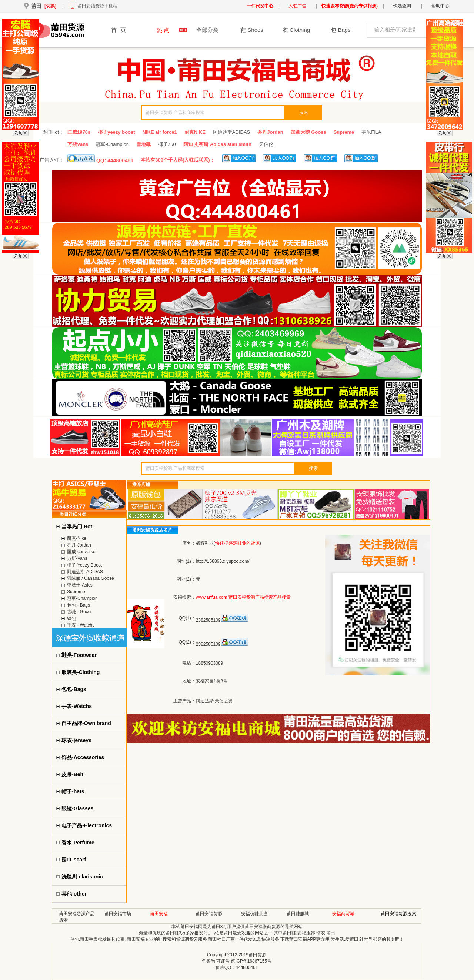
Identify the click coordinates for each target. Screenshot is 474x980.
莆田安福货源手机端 (97, 6)
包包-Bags (74, 689)
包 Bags (341, 30)
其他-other (74, 894)
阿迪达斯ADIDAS (231, 132)
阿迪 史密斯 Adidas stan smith (217, 144)
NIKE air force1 (160, 132)
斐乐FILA (371, 132)
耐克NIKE (195, 132)
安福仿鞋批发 (254, 914)
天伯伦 (266, 144)
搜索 (304, 113)
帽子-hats (73, 791)
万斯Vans (78, 144)
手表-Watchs (77, 706)
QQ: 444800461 (100, 159)
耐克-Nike (77, 538)
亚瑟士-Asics (80, 585)
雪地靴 (143, 144)
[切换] (50, 6)
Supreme (344, 132)
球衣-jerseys (76, 740)
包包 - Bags (79, 605)
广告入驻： (52, 160)
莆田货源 (257, 955)
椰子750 (167, 144)
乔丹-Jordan (79, 545)
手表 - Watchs (81, 625)
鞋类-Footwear (79, 655)
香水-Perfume (78, 843)
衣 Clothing (296, 30)
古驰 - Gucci (79, 612)
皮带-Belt (72, 774)
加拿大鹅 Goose (308, 132)
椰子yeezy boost (116, 132)
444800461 (247, 967)
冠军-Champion (112, 144)
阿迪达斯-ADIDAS (85, 572)
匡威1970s (79, 132)
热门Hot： (53, 132)
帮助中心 (440, 6)
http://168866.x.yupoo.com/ (223, 561)
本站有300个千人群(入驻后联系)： (178, 160)
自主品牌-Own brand (86, 723)
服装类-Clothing (81, 672)
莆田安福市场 (118, 914)
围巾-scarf (74, 860)
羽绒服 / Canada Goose (91, 578)
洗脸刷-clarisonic (82, 877)
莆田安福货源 (209, 914)
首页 (118, 30)
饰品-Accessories (83, 757)
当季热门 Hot (77, 526)
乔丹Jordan (270, 132)
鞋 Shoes (252, 30)
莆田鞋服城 (298, 914)
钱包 (71, 618)
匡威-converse (81, 552)
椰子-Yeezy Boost (84, 565)
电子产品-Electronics (87, 825)
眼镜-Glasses (77, 808)
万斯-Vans (77, 558)
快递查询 (402, 6)
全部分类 (207, 30)
